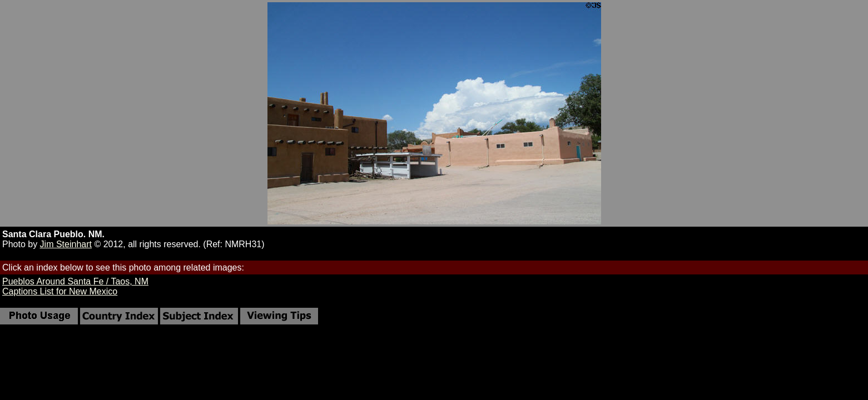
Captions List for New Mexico (60, 291)
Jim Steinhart (66, 244)
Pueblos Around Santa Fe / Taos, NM (75, 281)
